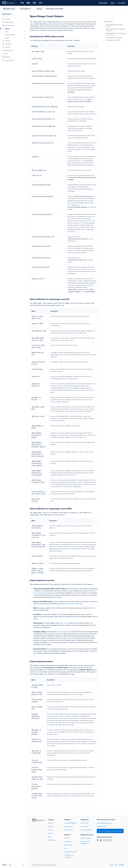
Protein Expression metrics (113, 40)
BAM (56, 608)
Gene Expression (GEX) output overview (115, 25)
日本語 (121, 865)
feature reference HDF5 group (72, 604)
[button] (25, 32)
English (111, 865)
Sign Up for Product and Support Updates (110, 831)
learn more (64, 623)
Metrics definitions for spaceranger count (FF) (116, 30)
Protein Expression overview (114, 37)
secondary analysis (64, 632)
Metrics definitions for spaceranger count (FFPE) (116, 34)
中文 (116, 865)
